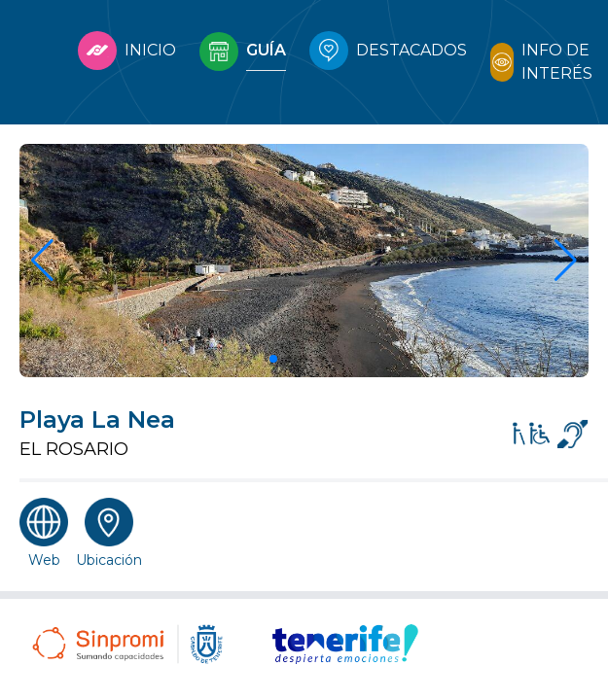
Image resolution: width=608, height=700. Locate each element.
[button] (273, 359)
